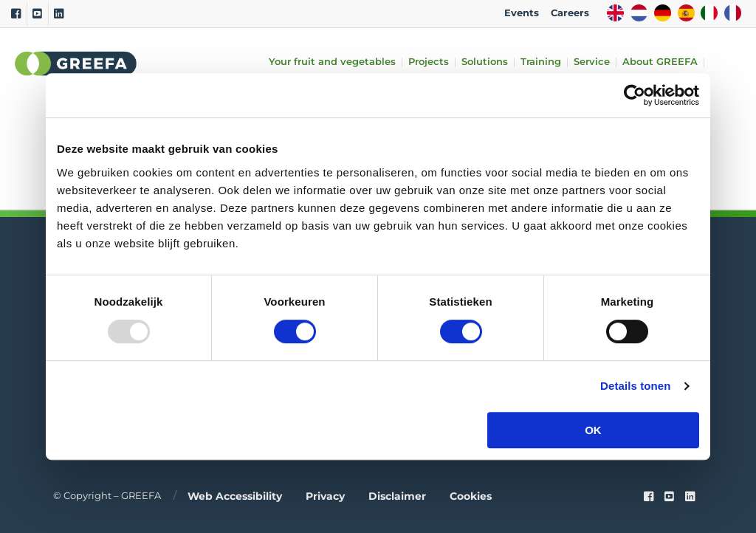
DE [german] (663, 13)
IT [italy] (709, 13)
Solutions (485, 62)
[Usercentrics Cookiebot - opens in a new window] (635, 95)
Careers (570, 13)
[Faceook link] (649, 497)
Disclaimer (397, 496)
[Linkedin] (59, 14)
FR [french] (733, 13)
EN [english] (615, 13)
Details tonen (635, 386)
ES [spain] (686, 13)
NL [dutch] (639, 13)
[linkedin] (690, 497)
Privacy (325, 496)
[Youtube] (37, 14)
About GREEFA (660, 62)
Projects (429, 62)
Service (592, 62)
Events (522, 13)
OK (593, 430)
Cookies (471, 496)
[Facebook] (16, 14)
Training (541, 62)
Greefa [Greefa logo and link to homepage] (76, 63)
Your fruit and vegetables (332, 62)
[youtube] (669, 497)
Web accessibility (235, 496)
